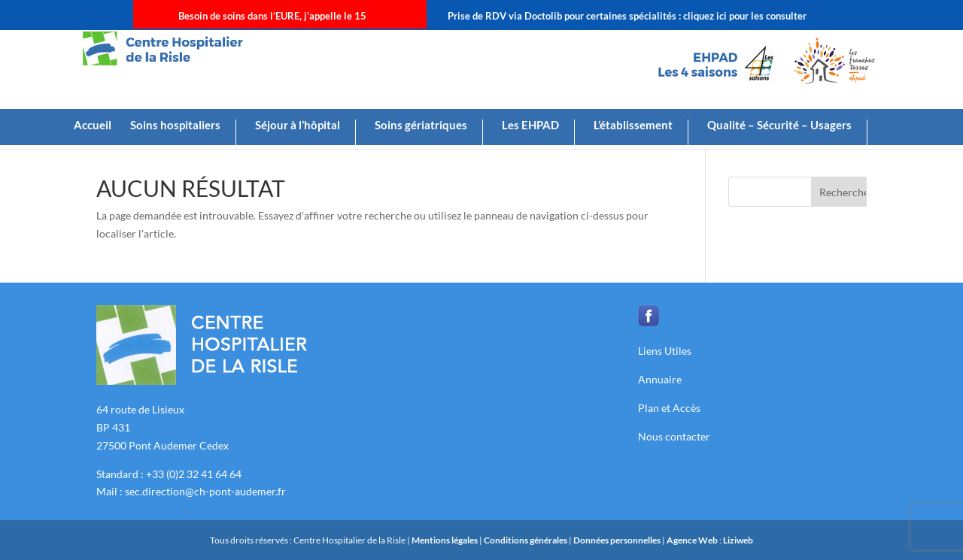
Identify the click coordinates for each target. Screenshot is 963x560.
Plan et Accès (669, 408)
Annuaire (660, 379)
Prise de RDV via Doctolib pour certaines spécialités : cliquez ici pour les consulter (627, 16)
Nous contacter (674, 436)
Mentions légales (445, 540)
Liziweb (738, 540)
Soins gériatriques (421, 126)
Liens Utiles (665, 351)
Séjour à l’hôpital (298, 126)
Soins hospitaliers (175, 126)
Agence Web (693, 540)
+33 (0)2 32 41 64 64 (194, 474)
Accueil (93, 126)
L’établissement (633, 126)
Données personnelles (617, 540)
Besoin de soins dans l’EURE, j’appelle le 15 (272, 16)
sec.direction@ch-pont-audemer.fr (205, 491)
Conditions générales (526, 540)
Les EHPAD (530, 126)
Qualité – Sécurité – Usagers (779, 126)
